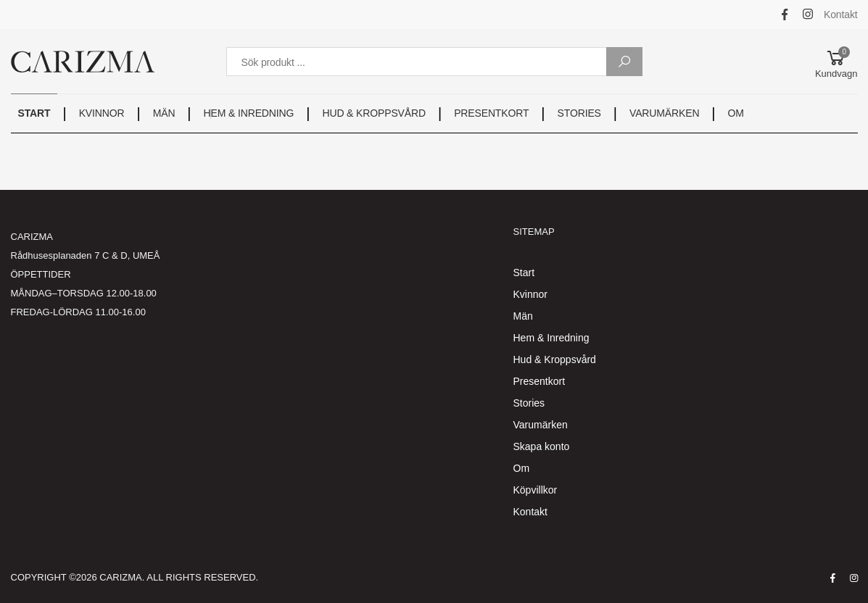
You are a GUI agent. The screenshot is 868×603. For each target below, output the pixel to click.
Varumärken (541, 425)
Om (522, 468)
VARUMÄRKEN (664, 113)
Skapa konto (542, 446)
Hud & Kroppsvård (555, 359)
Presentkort (540, 381)
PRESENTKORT (491, 113)
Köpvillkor (536, 490)
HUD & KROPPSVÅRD (373, 113)
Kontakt (841, 14)
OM (736, 113)
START (34, 113)
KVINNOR (102, 113)
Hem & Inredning (551, 338)
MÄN (164, 113)
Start (524, 273)
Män (523, 316)
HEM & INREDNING (249, 113)
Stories (529, 403)
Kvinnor (530, 294)
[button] (836, 62)
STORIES (579, 113)
